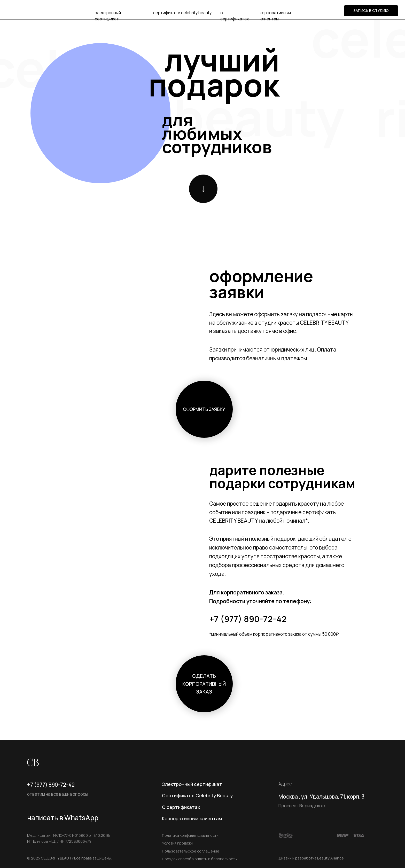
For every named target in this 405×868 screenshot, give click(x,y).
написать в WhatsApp (63, 818)
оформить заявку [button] (204, 409)
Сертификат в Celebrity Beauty (197, 795)
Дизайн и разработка (311, 858)
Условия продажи (177, 843)
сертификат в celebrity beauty (182, 13)
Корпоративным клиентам (192, 818)
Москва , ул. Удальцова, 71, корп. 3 (321, 797)
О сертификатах (181, 807)
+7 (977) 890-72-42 (248, 619)
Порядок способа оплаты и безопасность (199, 859)
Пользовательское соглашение (191, 851)
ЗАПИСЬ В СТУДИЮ (371, 10)
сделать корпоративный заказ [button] (204, 684)
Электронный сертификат (192, 784)
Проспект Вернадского (302, 806)
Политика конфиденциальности (190, 835)
